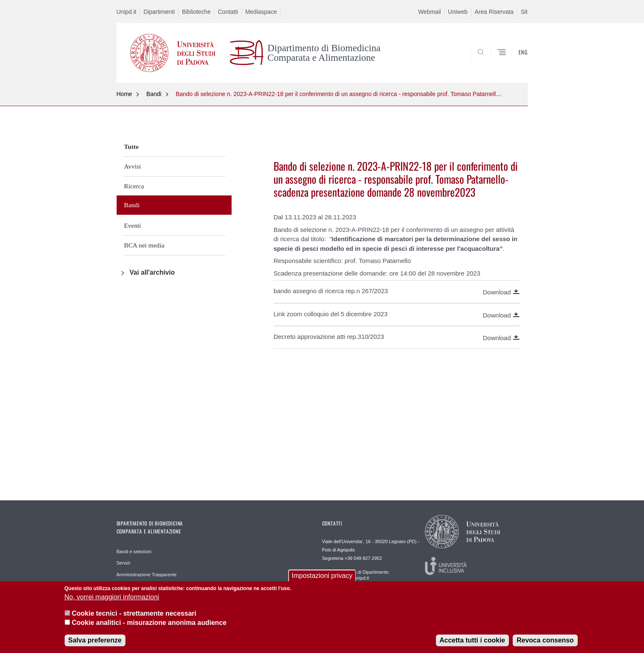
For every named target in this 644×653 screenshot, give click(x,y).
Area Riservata (494, 12)
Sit (524, 12)
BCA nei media (144, 245)
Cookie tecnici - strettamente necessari (134, 618)
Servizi (124, 563)
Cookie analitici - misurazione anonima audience (149, 628)
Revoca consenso (545, 645)
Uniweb (458, 12)
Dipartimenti (159, 12)
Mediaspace (261, 12)
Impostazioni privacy (322, 581)
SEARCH (513, 62)
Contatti (228, 12)
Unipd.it (126, 12)
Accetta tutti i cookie (472, 645)
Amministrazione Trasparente (147, 575)
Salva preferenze (95, 645)
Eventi (133, 225)
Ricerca (134, 186)
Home (124, 94)
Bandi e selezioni (134, 552)
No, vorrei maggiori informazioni (112, 602)
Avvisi (133, 166)
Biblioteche (197, 12)
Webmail (430, 12)
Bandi (154, 94)
